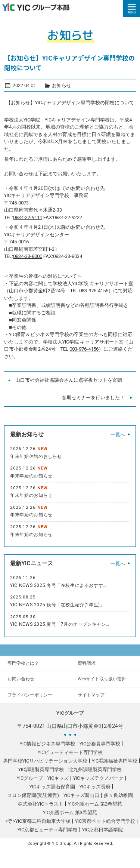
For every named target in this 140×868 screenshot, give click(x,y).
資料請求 (87, 663)
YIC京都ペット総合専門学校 (105, 821)
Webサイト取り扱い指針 (102, 679)
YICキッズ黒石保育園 (52, 787)
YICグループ (30, 778)
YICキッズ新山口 (81, 795)
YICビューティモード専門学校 (70, 752)
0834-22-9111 (28, 217)
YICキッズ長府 (95, 787)
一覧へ (118, 435)
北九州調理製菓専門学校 (95, 769)
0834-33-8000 (28, 256)
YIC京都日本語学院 (102, 830)
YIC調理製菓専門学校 (41, 769)
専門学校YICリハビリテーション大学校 (45, 761)
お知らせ (62, 85)
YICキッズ (58, 778)
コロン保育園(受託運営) (33, 795)
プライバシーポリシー (30, 695)
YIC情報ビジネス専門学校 (47, 744)
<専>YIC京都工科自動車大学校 (38, 821)
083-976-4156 (94, 291)
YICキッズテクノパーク (98, 778)
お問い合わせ (21, 679)
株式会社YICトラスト (41, 804)
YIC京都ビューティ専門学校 (48, 830)
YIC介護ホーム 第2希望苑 (95, 804)
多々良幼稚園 (118, 795)
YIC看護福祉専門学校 (115, 761)
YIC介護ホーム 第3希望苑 (70, 812)
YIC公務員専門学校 (100, 744)
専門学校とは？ (23, 663)
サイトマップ (91, 695)
